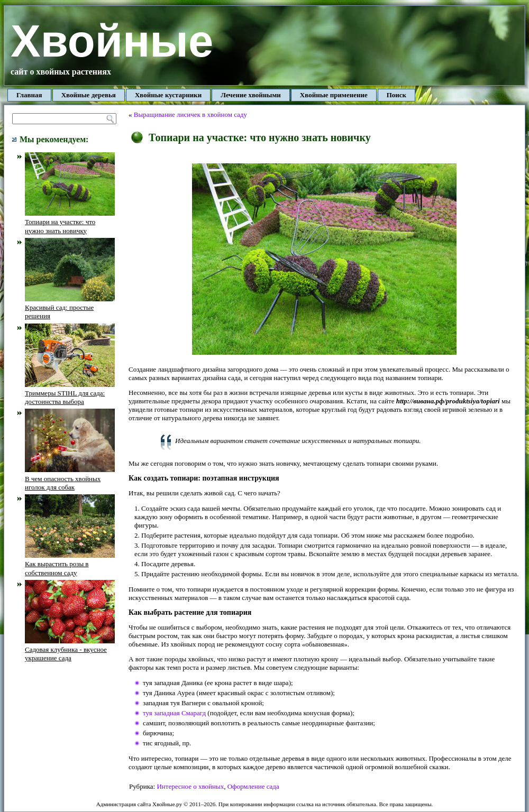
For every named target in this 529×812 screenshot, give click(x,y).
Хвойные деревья (89, 95)
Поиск (396, 95)
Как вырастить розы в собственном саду (70, 564)
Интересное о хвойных (190, 786)
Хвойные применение (334, 95)
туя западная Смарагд (174, 713)
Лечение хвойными (251, 95)
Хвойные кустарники (168, 95)
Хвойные (112, 41)
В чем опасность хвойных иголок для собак (70, 478)
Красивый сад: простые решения (70, 308)
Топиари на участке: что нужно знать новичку (70, 222)
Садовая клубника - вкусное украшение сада (70, 650)
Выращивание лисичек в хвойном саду (190, 114)
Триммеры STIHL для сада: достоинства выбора (70, 393)
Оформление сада (253, 786)
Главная (29, 95)
